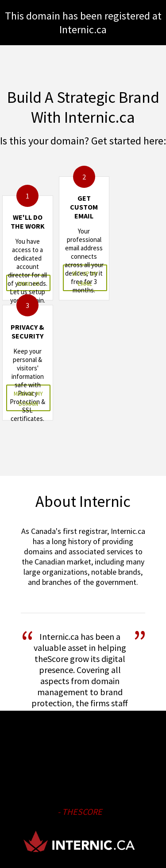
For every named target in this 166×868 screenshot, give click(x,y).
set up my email (85, 278)
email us (28, 283)
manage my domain (28, 398)
